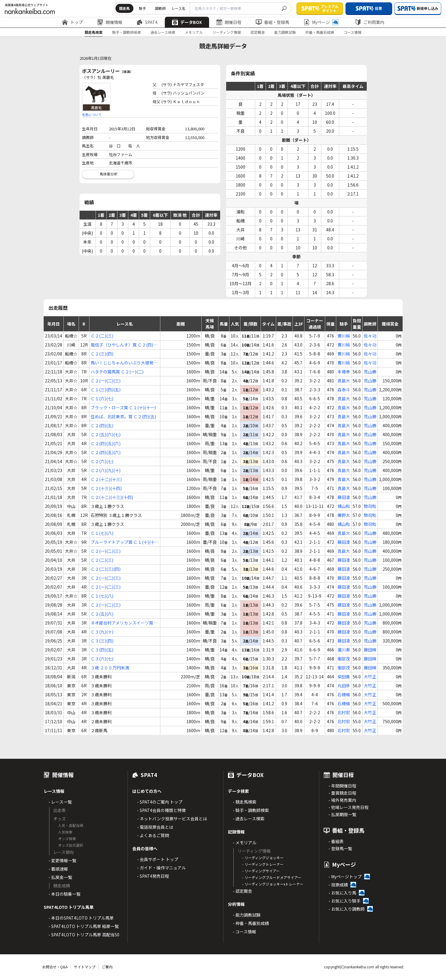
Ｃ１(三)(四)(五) (106, 390)
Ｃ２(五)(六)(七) (106, 434)
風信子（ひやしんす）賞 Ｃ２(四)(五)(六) (122, 345)
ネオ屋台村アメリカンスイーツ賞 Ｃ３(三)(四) (124, 623)
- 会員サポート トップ (158, 859)
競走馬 (124, 8)
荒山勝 (370, 372)
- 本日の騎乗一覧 (64, 894)
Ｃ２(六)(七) (102, 461)
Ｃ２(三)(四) (102, 354)
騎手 (142, 8)
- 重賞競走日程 (342, 793)
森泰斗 (344, 390)
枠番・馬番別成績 (320, 32)
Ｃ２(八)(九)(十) (106, 470)
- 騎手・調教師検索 (251, 810)
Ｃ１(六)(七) (102, 399)
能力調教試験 (285, 32)
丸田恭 (344, 686)
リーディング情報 (227, 32)
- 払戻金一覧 (60, 877)
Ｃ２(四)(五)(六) (106, 443)
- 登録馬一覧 (340, 848)
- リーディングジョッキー (263, 858)
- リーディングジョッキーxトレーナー (273, 884)
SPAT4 (147, 22)
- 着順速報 (58, 869)
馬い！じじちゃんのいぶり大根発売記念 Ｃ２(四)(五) (124, 363)
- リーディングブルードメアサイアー (272, 877)
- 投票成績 (338, 885)
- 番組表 (336, 841)
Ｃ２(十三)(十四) (106, 488)
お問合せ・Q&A (55, 967)
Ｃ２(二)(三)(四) (106, 569)
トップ (72, 22)
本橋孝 (344, 372)
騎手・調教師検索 (127, 32)
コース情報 (353, 32)
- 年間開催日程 (342, 786)
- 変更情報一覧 (62, 860)
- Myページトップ (345, 877)
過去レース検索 (163, 32)
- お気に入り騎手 (344, 901)
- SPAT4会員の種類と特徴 (161, 810)
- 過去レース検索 (249, 819)
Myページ (321, 22)
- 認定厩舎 (242, 891)
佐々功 (370, 336)
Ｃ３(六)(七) (102, 659)
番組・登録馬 (273, 22)
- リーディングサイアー (261, 871)
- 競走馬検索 (245, 802)
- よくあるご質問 (153, 835)
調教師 (160, 8)
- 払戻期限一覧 (342, 814)
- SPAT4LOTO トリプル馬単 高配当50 (84, 935)
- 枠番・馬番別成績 (251, 923)
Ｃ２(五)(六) (102, 614)
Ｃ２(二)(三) (102, 336)
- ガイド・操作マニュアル (161, 868)
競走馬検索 (94, 32)
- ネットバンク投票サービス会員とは (172, 819)
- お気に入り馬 (342, 893)
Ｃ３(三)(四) (102, 641)
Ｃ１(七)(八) (102, 533)
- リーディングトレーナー (263, 864)
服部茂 (344, 659)
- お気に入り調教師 (347, 909)
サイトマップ (85, 967)
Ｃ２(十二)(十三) (106, 479)
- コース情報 (244, 932)
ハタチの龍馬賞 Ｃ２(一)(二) (117, 372)
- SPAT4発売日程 (153, 876)
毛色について (92, 115)
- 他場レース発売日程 (348, 807)
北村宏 (344, 712)
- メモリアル (245, 842)
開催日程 (229, 22)
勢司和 (370, 506)
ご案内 (107, 967)
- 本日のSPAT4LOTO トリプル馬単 (81, 918)
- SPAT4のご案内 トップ (160, 802)
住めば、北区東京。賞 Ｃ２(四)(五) (123, 416)
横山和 (344, 506)
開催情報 (110, 22)
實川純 (344, 336)
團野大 (344, 515)
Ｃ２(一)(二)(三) (106, 381)
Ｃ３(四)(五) (102, 650)
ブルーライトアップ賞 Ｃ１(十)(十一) (123, 542)
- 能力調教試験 (247, 915)
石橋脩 (344, 694)
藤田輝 (370, 650)
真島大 (344, 381)
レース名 (178, 8)
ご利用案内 (370, 22)
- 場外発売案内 (342, 800)
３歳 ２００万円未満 (110, 668)
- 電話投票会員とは (155, 827)
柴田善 (344, 677)
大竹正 (370, 677)
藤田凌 (344, 497)
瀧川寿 (344, 650)
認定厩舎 (258, 32)
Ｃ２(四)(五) (102, 425)
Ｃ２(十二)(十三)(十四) (112, 497)
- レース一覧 (60, 802)
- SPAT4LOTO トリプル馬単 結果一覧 (84, 926)
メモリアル (194, 32)
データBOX (187, 22)
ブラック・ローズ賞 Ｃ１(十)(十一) (123, 407)
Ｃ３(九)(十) (102, 632)
